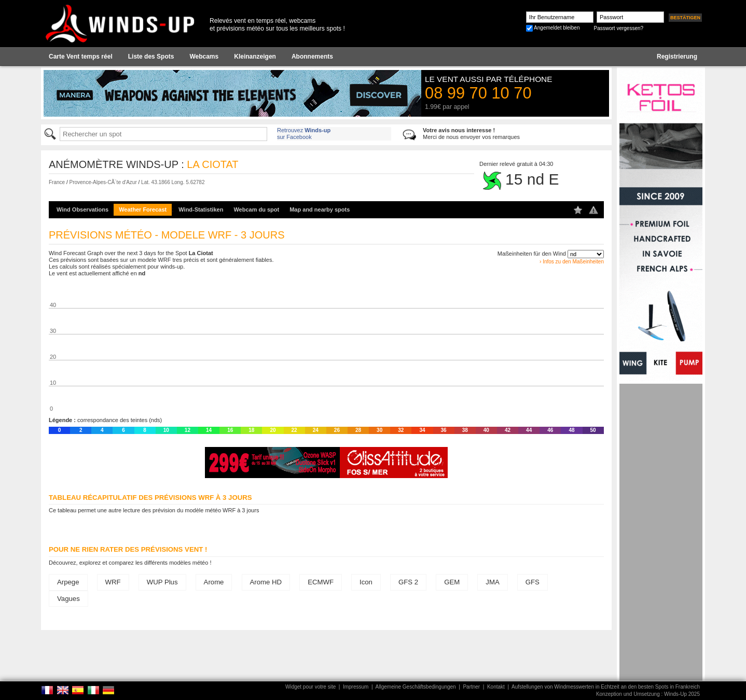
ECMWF (321, 582)
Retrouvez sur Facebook (304, 134)
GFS (533, 582)
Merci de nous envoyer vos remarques (471, 134)
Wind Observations (82, 209)
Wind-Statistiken (201, 209)
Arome (214, 582)
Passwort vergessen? (618, 28)
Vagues (68, 599)
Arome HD (266, 582)
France (57, 182)
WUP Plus (162, 582)
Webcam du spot (256, 209)
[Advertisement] (661, 539)
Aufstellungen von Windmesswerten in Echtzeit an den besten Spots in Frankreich (606, 687)
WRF (113, 582)
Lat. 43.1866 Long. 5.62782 (173, 182)
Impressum (356, 687)
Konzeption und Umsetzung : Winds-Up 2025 (648, 694)
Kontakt (496, 687)
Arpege (68, 582)
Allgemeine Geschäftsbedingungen (416, 687)
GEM (452, 582)
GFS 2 (408, 582)
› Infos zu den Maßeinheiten (572, 262)
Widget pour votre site (310, 687)
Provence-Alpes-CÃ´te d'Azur (103, 182)
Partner (471, 687)
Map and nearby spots (320, 209)
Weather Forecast (143, 209)
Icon (366, 582)
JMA (492, 582)
